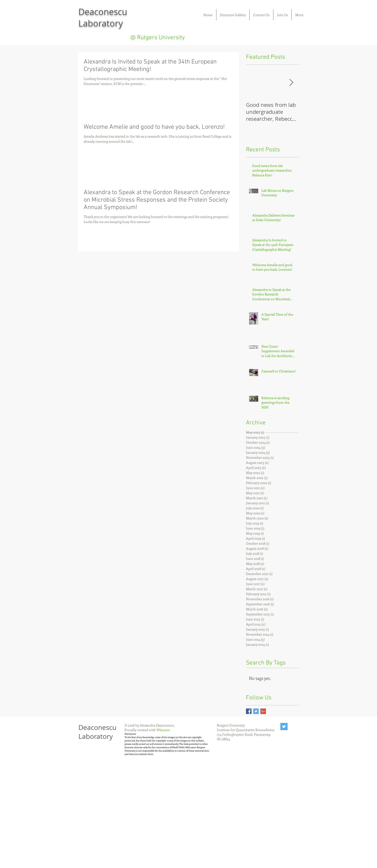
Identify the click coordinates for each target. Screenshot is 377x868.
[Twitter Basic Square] (256, 711)
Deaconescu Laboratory (97, 732)
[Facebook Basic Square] (249, 711)
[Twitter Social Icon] (284, 727)
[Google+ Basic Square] (263, 711)
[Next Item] (291, 83)
